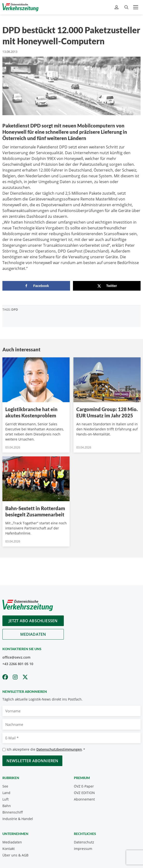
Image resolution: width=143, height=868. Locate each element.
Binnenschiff (13, 812)
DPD (15, 309)
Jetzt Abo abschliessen (33, 621)
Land (6, 793)
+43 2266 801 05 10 (18, 664)
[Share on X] (107, 286)
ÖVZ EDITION (84, 793)
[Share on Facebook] (36, 286)
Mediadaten (33, 634)
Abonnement (84, 799)
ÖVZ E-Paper (84, 786)
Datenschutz (84, 842)
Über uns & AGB (15, 855)
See (5, 786)
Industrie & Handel (18, 819)
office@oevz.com (16, 657)
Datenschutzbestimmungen (59, 749)
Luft (6, 799)
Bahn (7, 806)
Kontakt (9, 849)
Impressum (83, 849)
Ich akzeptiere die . (46, 750)
